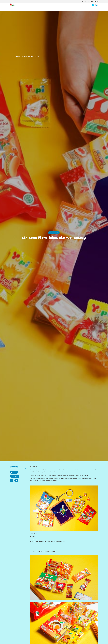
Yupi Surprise (40, 9)
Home (12, 56)
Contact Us (96, 1)
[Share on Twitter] (16, 480)
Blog (24, 9)
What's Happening (17, 9)
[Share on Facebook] (12, 480)
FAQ (88, 1)
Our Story (84, 1)
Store (11, 9)
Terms (91, 1)
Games (34, 9)
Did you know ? (54, 233)
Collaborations (29, 9)
